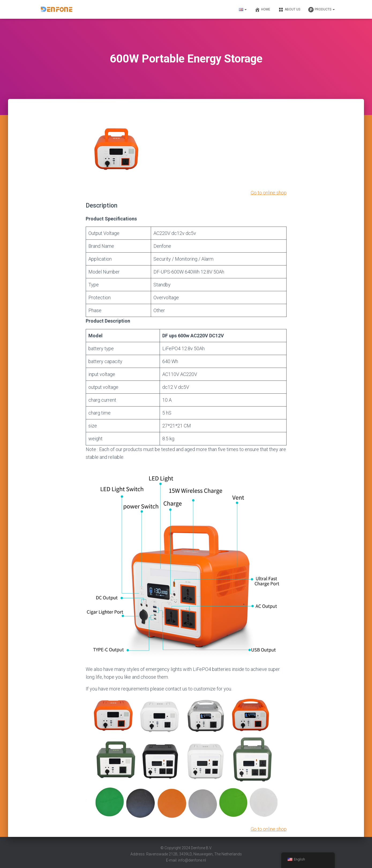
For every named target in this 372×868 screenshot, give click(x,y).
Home (262, 10)
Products (322, 10)
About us (289, 10)
